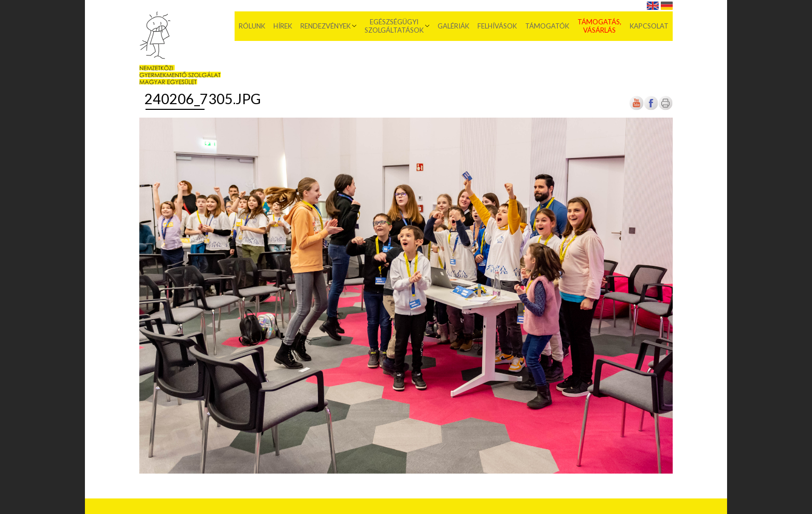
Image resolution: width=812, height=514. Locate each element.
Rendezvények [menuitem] (325, 26)
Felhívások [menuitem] (497, 26)
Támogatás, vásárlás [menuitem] (599, 26)
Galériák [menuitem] (453, 26)
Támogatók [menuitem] (547, 26)
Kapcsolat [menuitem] (649, 26)
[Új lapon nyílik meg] (651, 108)
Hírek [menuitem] (283, 26)
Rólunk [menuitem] (252, 26)
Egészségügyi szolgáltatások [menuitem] (394, 26)
